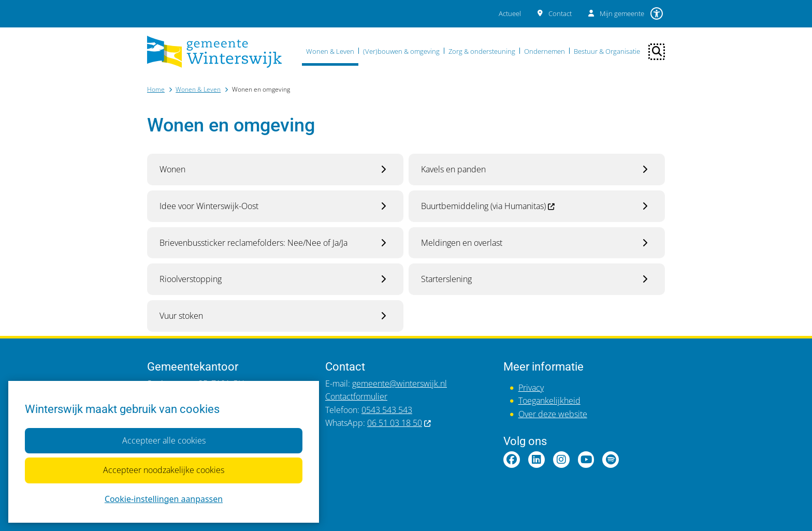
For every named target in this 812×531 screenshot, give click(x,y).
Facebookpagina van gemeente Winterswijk (512, 460)
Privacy (531, 388)
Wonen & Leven (198, 89)
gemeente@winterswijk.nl (400, 384)
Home (156, 89)
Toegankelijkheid (549, 401)
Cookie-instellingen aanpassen (164, 498)
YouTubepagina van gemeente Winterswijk (586, 460)
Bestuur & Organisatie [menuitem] (607, 51)
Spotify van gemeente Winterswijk (611, 460)
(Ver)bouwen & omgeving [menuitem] (401, 51)
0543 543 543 (387, 410)
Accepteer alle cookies (163, 440)
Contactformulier (356, 396)
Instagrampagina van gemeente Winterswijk (561, 460)
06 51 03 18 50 (400, 423)
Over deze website (553, 414)
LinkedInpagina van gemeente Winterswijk (536, 460)
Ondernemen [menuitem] (545, 51)
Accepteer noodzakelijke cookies (164, 470)
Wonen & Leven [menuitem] (330, 51)
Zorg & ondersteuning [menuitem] (482, 51)
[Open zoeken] (657, 52)
